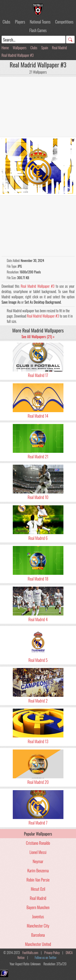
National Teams (40, 22)
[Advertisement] (38, 107)
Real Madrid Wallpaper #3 (18, 55)
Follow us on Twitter (45, 958)
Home (5, 48)
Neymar (38, 861)
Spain (45, 48)
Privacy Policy (52, 953)
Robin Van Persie (38, 880)
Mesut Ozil (38, 889)
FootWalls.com (30, 953)
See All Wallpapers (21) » (38, 337)
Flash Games (38, 30)
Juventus (38, 916)
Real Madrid (59, 48)
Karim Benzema (38, 870)
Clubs (6, 22)
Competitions (64, 22)
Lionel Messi (38, 852)
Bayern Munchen (38, 907)
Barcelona (38, 935)
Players (20, 22)
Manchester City (38, 926)
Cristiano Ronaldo (38, 843)
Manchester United (38, 944)
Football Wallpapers (38, 10)
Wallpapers (20, 48)
